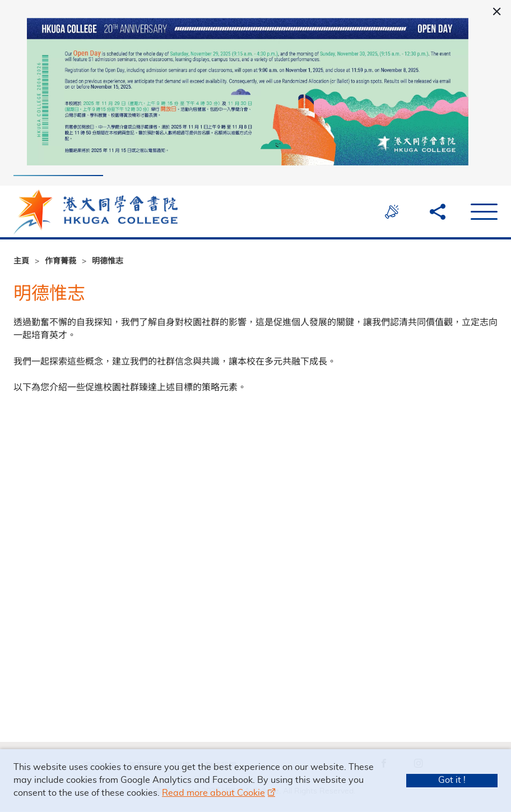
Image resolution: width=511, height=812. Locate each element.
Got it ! (452, 780)
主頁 (21, 262)
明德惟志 (108, 262)
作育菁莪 (61, 262)
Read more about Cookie (213, 793)
